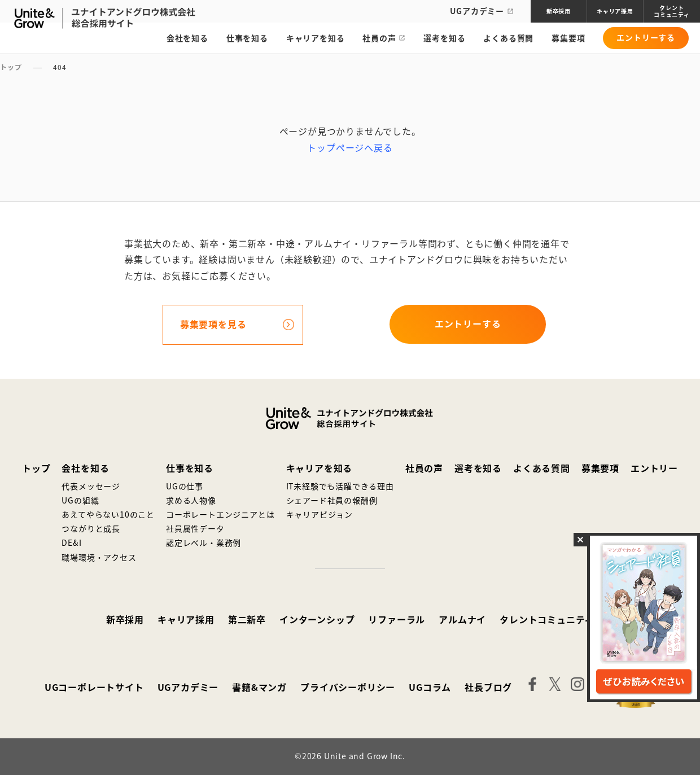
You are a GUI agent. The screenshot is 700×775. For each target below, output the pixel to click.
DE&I (71, 543)
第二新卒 (247, 620)
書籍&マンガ (259, 688)
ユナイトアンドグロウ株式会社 (350, 418)
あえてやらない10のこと (108, 515)
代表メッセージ (91, 487)
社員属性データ (195, 529)
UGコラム (430, 688)
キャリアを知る (316, 40)
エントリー (654, 468)
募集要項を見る (213, 325)
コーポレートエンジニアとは (220, 515)
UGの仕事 (185, 487)
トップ (36, 468)
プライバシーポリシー (348, 688)
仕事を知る (247, 40)
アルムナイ (462, 620)
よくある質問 (508, 40)
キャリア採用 (186, 620)
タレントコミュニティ (547, 620)
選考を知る (444, 40)
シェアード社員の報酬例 (332, 501)
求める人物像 (191, 501)
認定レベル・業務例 (204, 543)
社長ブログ (488, 688)
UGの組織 (80, 501)
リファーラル (397, 620)
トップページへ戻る (350, 148)
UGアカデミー (482, 11)
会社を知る (187, 40)
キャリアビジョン (320, 515)
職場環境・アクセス (99, 558)
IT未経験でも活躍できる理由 (340, 487)
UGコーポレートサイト (94, 688)
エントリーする (646, 40)
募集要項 (568, 40)
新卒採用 (125, 620)
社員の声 (379, 40)
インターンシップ (317, 620)
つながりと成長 (91, 529)
